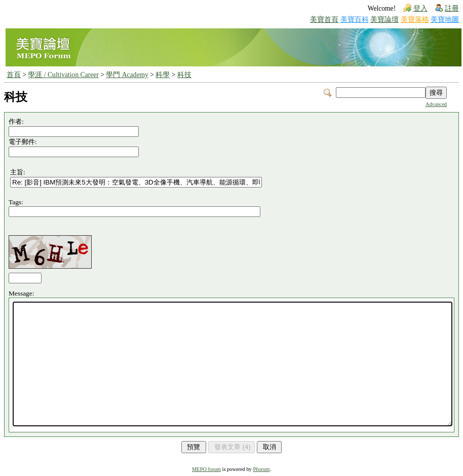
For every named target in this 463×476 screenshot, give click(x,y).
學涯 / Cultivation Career (63, 75)
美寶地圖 (445, 20)
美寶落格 (415, 20)
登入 (420, 8)
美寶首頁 (324, 20)
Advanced (436, 104)
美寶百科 (355, 20)
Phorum (261, 469)
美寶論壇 (384, 20)
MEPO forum (206, 469)
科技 (184, 75)
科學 (163, 75)
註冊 (452, 8)
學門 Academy (127, 75)
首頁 (14, 75)
